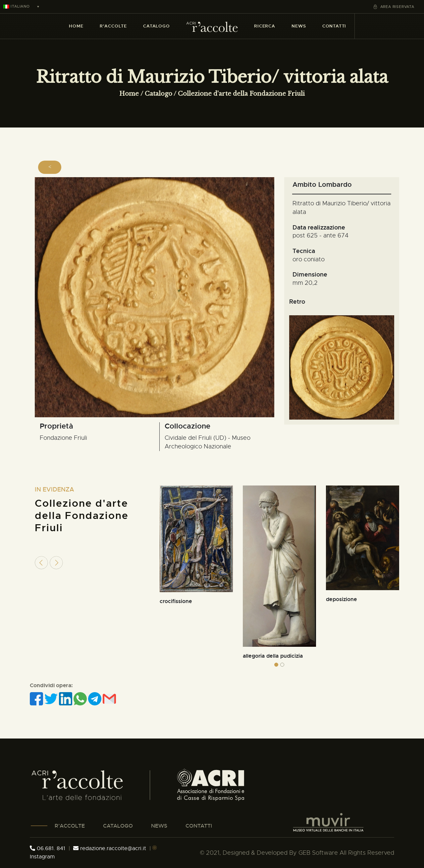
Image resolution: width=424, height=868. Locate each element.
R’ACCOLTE (70, 826)
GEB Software (318, 853)
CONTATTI (199, 826)
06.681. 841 (48, 848)
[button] (276, 665)
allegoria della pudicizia (273, 656)
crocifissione (176, 601)
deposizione (342, 599)
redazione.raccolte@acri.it (110, 848)
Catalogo (159, 94)
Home (129, 94)
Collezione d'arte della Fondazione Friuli (241, 94)
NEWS (159, 826)
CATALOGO (118, 826)
